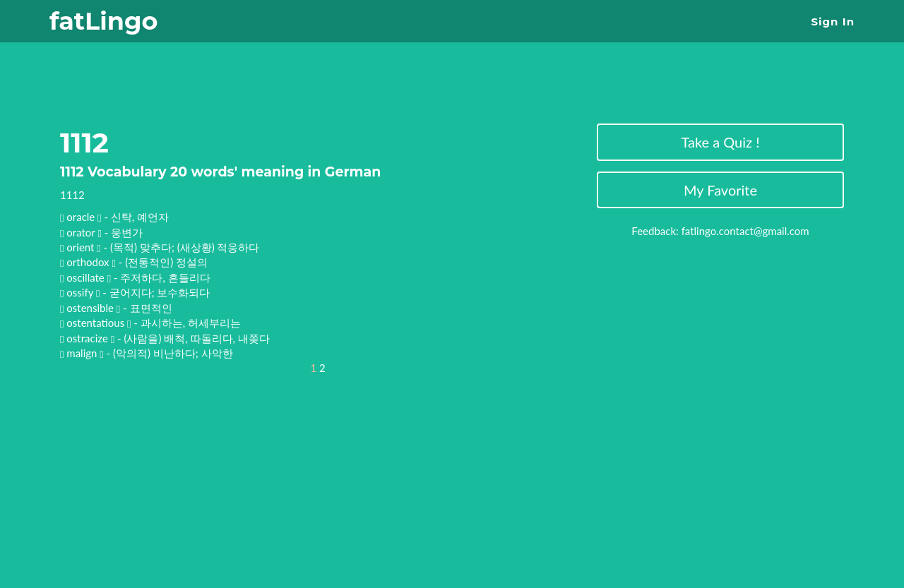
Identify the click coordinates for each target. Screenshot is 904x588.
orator (82, 232)
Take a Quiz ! (720, 142)
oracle (82, 217)
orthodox (89, 262)
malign (83, 353)
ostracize (88, 338)
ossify (81, 292)
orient (82, 247)
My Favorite (720, 190)
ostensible (91, 308)
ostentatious (97, 323)
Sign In (833, 22)
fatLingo (103, 21)
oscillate (87, 277)
